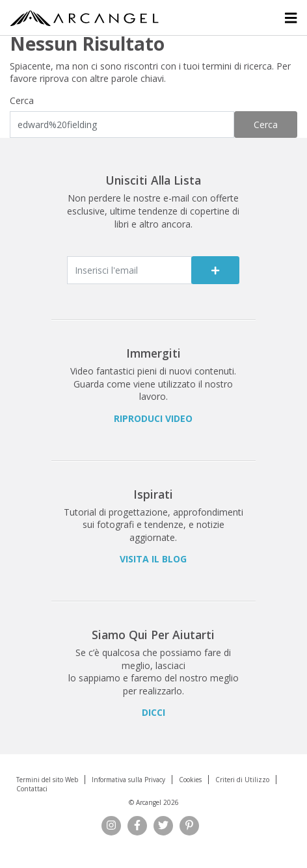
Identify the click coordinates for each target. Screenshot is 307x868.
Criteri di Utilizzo (242, 780)
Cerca (22, 100)
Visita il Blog (153, 559)
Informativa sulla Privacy (128, 780)
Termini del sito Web (47, 780)
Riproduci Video (153, 418)
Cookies (190, 780)
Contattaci (32, 789)
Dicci (153, 712)
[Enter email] (129, 270)
